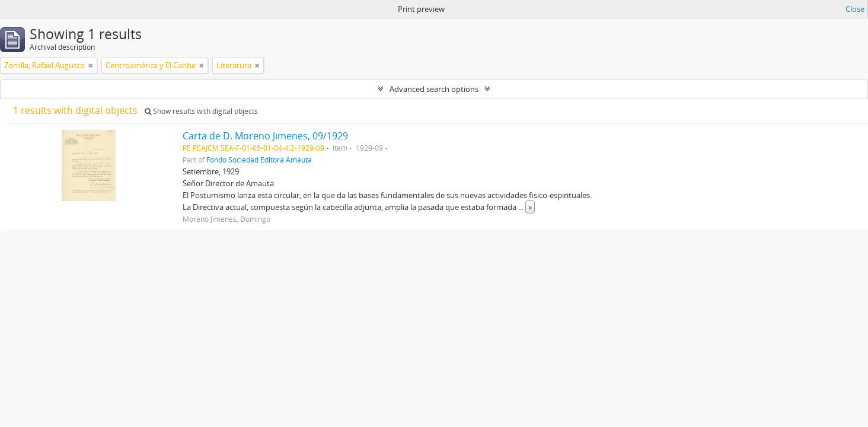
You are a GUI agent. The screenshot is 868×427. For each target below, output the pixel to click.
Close (855, 9)
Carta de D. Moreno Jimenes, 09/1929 (265, 136)
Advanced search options (434, 89)
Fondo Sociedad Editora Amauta (259, 160)
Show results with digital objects (201, 111)
